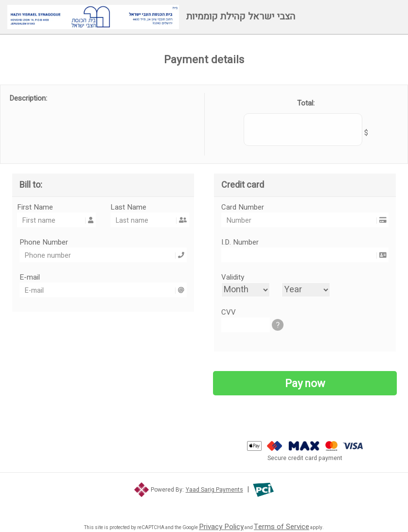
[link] (204, 504)
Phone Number (102, 242)
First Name (55, 207)
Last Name (149, 207)
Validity (233, 277)
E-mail (102, 277)
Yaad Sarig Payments (214, 490)
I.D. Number (304, 242)
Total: (306, 103)
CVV (251, 312)
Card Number (304, 207)
